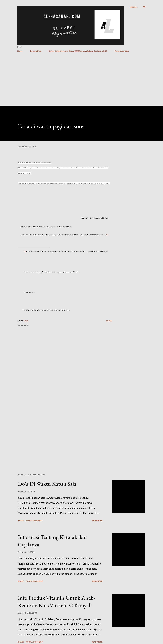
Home (20, 51)
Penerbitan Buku (122, 51)
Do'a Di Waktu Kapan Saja (47, 484)
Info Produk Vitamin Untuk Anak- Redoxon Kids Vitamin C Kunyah (56, 602)
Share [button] (109, 321)
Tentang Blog (35, 51)
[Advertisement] (79, 60)
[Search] (133, 7)
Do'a (26, 321)
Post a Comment (34, 520)
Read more (97, 520)
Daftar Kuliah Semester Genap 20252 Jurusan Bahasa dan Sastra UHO (78, 51)
